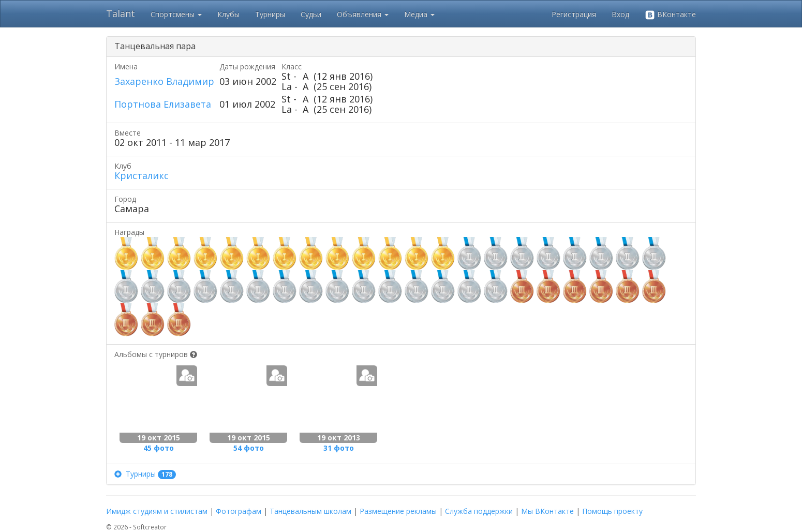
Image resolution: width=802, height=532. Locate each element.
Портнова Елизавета (163, 104)
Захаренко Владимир (164, 81)
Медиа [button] (419, 14)
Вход (620, 14)
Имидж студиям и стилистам (157, 511)
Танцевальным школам (310, 511)
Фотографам (239, 511)
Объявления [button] (363, 14)
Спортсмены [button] (176, 14)
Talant (121, 13)
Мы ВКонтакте (547, 511)
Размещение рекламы (398, 511)
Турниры (270, 14)
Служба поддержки (479, 511)
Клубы (228, 14)
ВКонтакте (670, 15)
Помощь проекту (612, 511)
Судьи (311, 14)
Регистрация (574, 14)
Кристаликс (142, 175)
